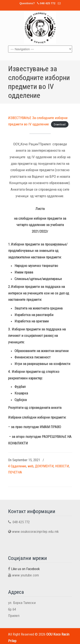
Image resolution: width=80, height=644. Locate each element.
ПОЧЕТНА (15, 472)
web (31, 466)
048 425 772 (48, 3)
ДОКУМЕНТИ (44, 466)
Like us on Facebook (25, 569)
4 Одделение (17, 466)
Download (60, 124)
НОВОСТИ (62, 466)
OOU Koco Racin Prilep (40, 28)
